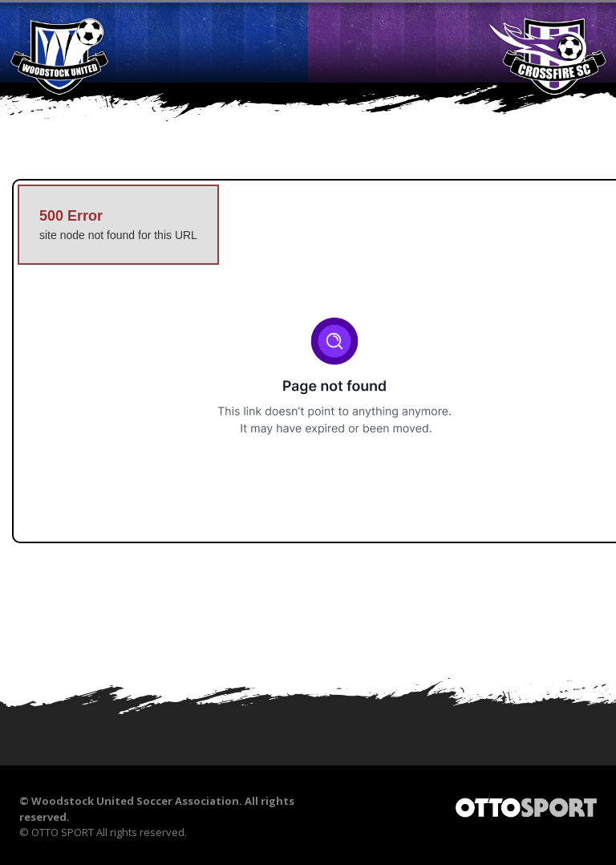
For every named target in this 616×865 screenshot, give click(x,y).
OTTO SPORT (63, 832)
